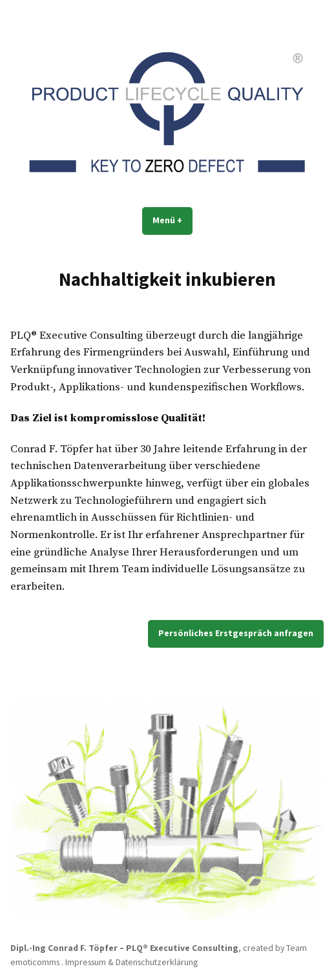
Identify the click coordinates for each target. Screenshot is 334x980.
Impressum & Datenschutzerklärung (131, 962)
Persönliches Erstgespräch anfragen (236, 633)
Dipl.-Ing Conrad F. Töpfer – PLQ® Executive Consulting (124, 948)
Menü (172, 220)
